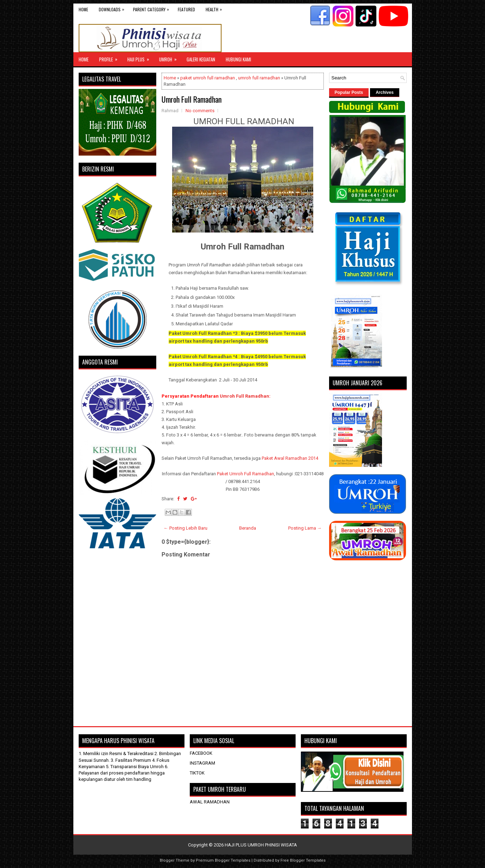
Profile (111, 58)
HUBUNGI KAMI (238, 59)
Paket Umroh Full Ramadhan (245, 474)
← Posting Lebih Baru (186, 528)
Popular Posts (349, 92)
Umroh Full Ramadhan (192, 99)
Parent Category (153, 8)
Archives (385, 92)
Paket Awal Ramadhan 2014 (290, 458)
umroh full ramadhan (259, 78)
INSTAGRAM (202, 763)
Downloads (113, 8)
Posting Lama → (305, 528)
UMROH (170, 58)
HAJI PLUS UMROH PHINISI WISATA (261, 845)
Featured (186, 9)
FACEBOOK (201, 753)
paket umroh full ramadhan (208, 78)
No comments (200, 111)
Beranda (248, 528)
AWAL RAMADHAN (210, 802)
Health (216, 8)
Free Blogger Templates (303, 860)
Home (83, 9)
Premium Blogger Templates (223, 860)
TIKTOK (197, 773)
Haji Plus (141, 58)
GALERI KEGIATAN (201, 59)
